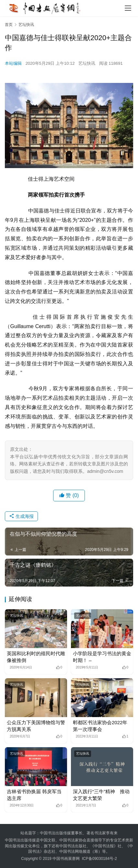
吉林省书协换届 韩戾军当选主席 (34, 795)
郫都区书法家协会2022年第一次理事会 (100, 726)
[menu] (128, 8)
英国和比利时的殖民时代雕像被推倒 (36, 657)
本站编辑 (13, 63)
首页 (9, 25)
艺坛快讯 (87, 63)
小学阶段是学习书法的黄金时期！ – (102, 657)
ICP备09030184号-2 (99, 859)
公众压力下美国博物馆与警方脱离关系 (36, 726)
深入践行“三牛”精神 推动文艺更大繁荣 (101, 795)
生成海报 (21, 516)
